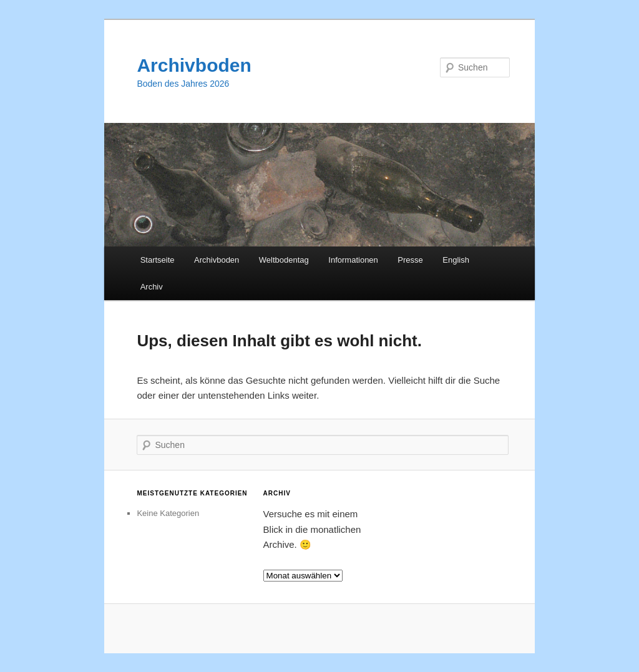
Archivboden (194, 65)
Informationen (353, 260)
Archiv (152, 287)
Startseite (158, 260)
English (456, 260)
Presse (410, 260)
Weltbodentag (284, 260)
